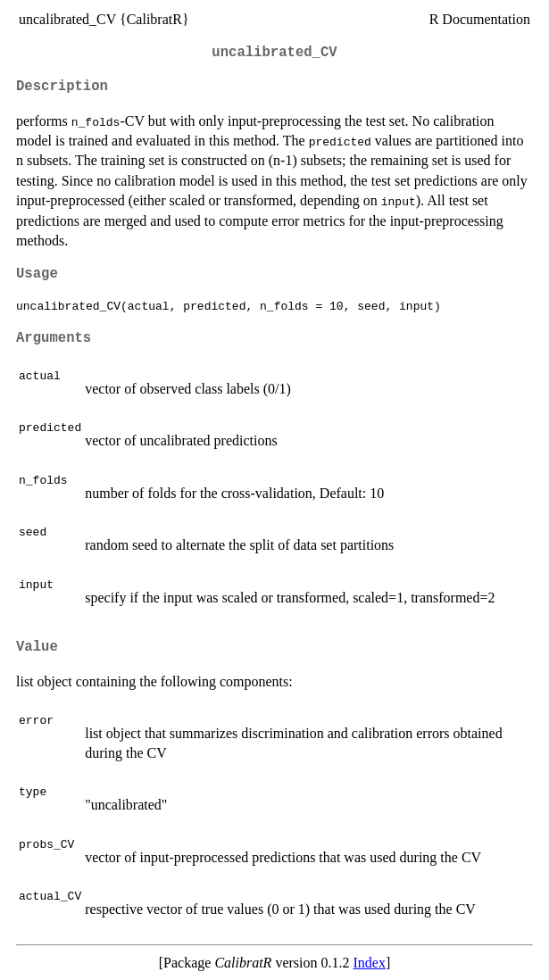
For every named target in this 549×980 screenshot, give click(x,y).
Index (370, 963)
